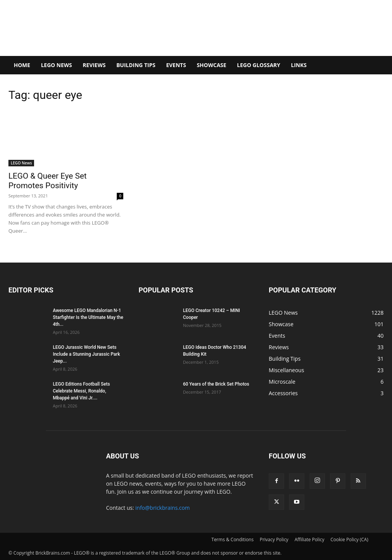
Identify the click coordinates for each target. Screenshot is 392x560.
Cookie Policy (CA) (349, 539)
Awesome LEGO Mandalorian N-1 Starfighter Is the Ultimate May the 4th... (88, 317)
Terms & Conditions (232, 539)
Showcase (212, 65)
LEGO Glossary (259, 65)
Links (299, 65)
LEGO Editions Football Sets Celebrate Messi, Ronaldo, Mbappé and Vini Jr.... (81, 391)
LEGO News (56, 65)
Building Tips (136, 65)
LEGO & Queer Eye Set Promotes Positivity (47, 181)
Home (22, 65)
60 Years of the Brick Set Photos (216, 384)
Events (176, 65)
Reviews (94, 65)
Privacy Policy (274, 539)
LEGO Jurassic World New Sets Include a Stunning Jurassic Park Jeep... (87, 354)
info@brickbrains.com (163, 508)
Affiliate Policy (309, 539)
